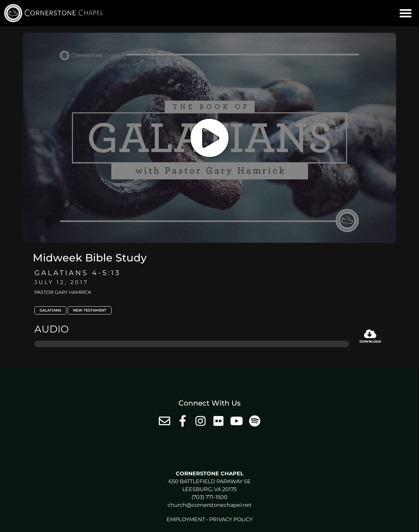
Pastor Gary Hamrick (63, 292)
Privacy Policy (231, 519)
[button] (406, 13)
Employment (186, 519)
